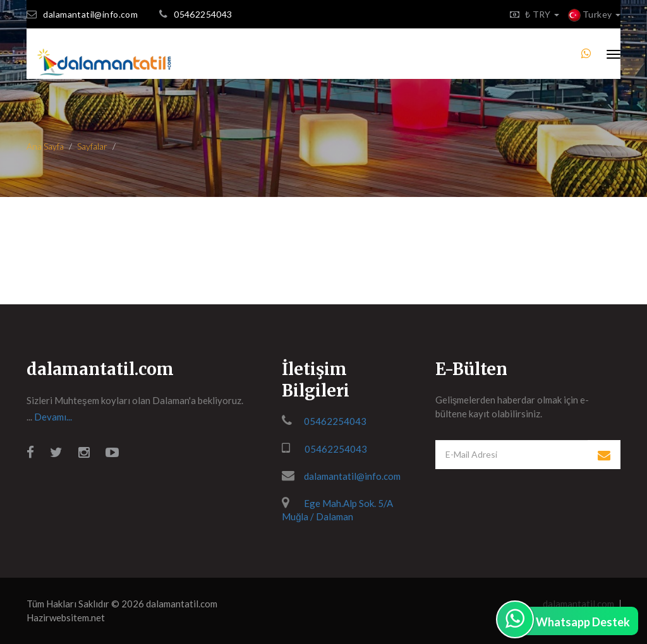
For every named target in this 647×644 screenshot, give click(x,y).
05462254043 (203, 14)
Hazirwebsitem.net (66, 617)
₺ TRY (531, 14)
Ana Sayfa (45, 146)
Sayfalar (92, 146)
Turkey (594, 14)
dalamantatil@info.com (90, 14)
